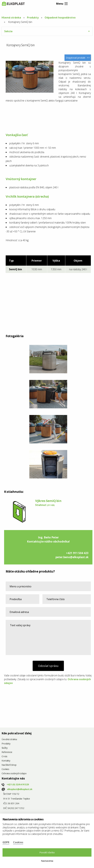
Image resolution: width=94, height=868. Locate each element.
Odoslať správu (48, 666)
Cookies (5, 769)
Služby (5, 748)
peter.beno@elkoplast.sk (72, 557)
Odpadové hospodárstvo (60, 18)
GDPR (6, 842)
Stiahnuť (45, 505)
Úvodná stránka (9, 739)
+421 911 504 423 (77, 553)
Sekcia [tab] (8, 31)
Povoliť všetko (47, 852)
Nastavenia (47, 861)
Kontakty (6, 761)
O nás (4, 756)
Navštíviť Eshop (9, 765)
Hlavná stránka (11, 18)
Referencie (7, 752)
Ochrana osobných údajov (14, 774)
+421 (18, 784)
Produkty (33, 18)
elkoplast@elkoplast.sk (20, 789)
